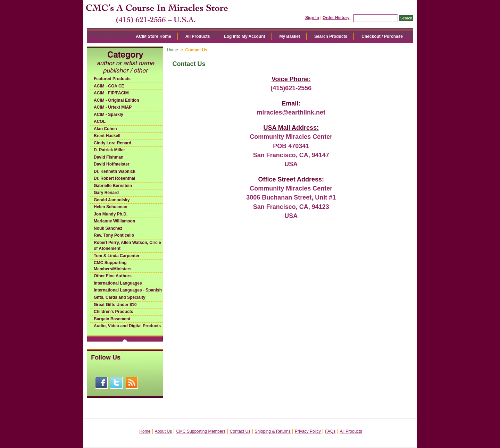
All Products (198, 36)
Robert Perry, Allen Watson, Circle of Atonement (127, 246)
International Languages (118, 283)
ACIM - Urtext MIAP (113, 107)
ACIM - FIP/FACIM (111, 93)
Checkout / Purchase (382, 36)
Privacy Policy (308, 431)
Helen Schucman (111, 207)
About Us (163, 431)
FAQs (330, 431)
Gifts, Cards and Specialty (120, 297)
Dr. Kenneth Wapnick (115, 171)
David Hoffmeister (112, 164)
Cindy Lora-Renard (112, 143)
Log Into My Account (244, 36)
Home (173, 50)
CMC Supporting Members (201, 431)
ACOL (100, 121)
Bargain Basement (112, 319)
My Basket (290, 36)
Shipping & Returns (273, 431)
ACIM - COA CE (109, 86)
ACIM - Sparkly (109, 115)
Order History (336, 18)
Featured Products (112, 79)
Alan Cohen (105, 129)
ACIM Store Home (153, 36)
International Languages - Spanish (128, 290)
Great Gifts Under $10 (115, 305)
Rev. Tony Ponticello (114, 235)
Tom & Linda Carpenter (117, 256)
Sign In (312, 18)
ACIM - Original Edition (116, 100)
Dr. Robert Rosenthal (114, 178)
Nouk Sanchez (108, 228)
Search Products (331, 36)
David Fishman (109, 157)
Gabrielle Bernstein (113, 186)
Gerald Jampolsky (112, 200)
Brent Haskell (107, 136)
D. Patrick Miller (109, 150)
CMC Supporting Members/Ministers (113, 266)
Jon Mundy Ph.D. (111, 214)
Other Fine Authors (113, 276)
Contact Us (240, 431)
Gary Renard (106, 193)
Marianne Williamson (114, 221)
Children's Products (114, 312)
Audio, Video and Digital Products (127, 326)
